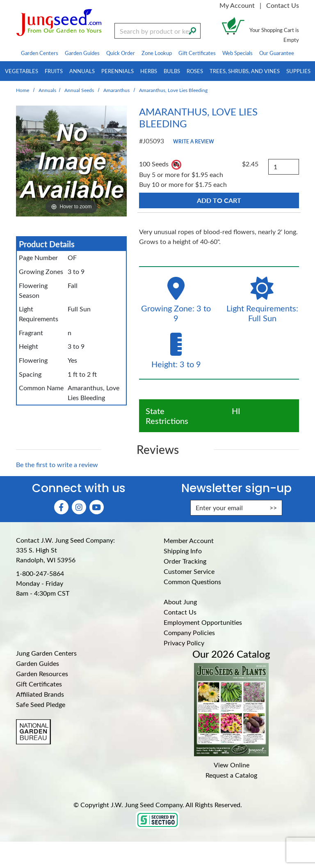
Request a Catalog (231, 775)
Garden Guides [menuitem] (82, 53)
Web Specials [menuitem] (237, 53)
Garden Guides (38, 663)
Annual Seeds (79, 90)
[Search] (192, 30)
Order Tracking (185, 561)
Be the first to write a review (57, 464)
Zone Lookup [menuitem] (157, 53)
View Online (232, 765)
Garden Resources (42, 673)
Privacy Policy (184, 643)
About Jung (180, 602)
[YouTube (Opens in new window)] (97, 507)
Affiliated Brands (40, 694)
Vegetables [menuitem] (22, 71)
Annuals (47, 90)
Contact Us (283, 5)
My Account (237, 5)
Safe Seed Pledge (41, 704)
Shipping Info (183, 551)
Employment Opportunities (203, 622)
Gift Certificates (39, 684)
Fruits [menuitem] (54, 71)
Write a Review (194, 141)
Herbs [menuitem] (149, 71)
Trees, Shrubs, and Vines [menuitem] (245, 71)
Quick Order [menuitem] (121, 53)
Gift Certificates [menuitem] (197, 53)
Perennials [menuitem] (118, 71)
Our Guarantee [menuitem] (277, 53)
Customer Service (189, 571)
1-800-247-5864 (40, 573)
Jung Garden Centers (46, 653)
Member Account (189, 540)
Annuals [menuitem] (82, 71)
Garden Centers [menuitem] (40, 53)
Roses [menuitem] (195, 71)
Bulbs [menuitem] (172, 71)
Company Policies (189, 632)
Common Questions (192, 581)
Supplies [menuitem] (298, 71)
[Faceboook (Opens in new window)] (61, 507)
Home (23, 90)
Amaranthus (116, 90)
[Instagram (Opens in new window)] (79, 507)
